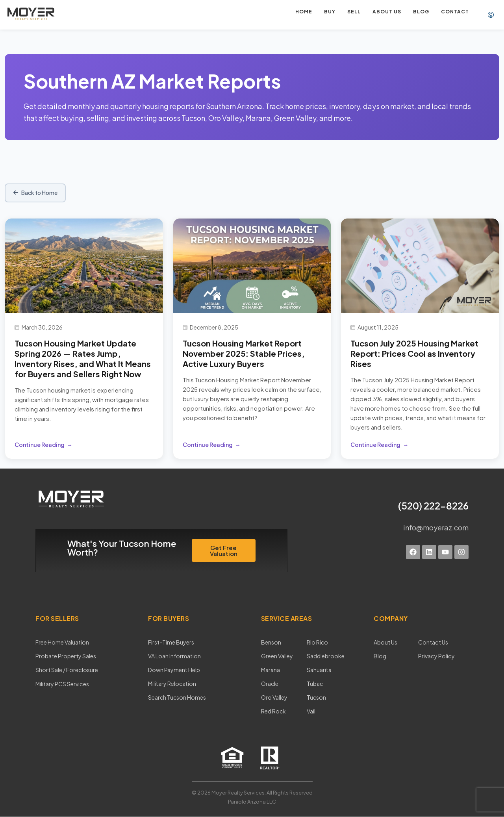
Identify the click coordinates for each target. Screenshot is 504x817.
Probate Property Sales (66, 656)
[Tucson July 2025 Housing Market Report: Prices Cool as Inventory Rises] (420, 265)
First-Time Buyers (171, 642)
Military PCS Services (62, 684)
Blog (421, 12)
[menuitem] (491, 15)
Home (304, 12)
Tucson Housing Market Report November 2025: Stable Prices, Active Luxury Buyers (244, 353)
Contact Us (432, 642)
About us (387, 12)
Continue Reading (40, 445)
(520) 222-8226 (433, 506)
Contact (455, 12)
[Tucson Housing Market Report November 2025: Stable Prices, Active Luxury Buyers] (252, 265)
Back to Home (35, 193)
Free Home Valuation (62, 642)
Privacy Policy (435, 656)
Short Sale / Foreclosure (67, 670)
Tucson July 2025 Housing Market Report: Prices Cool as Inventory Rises (414, 353)
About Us (385, 642)
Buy (330, 12)
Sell (354, 12)
